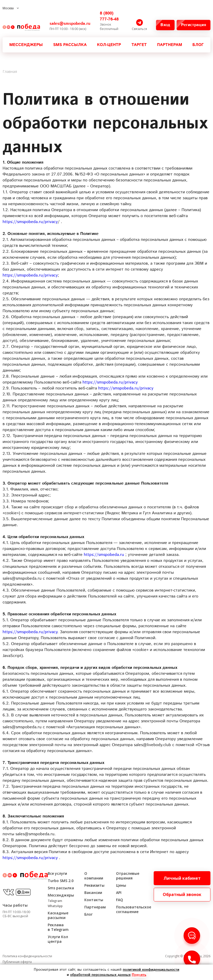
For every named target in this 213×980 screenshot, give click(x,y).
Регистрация (196, 25)
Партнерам (170, 45)
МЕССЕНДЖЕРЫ (26, 45)
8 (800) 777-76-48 (109, 16)
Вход (167, 25)
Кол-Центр (109, 45)
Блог (198, 45)
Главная (10, 71)
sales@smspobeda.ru (70, 24)
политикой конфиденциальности (151, 970)
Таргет (139, 45)
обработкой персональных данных (100, 975)
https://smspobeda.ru (104, 555)
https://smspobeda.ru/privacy (30, 222)
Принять (139, 975)
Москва (8, 8)
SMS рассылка (70, 45)
